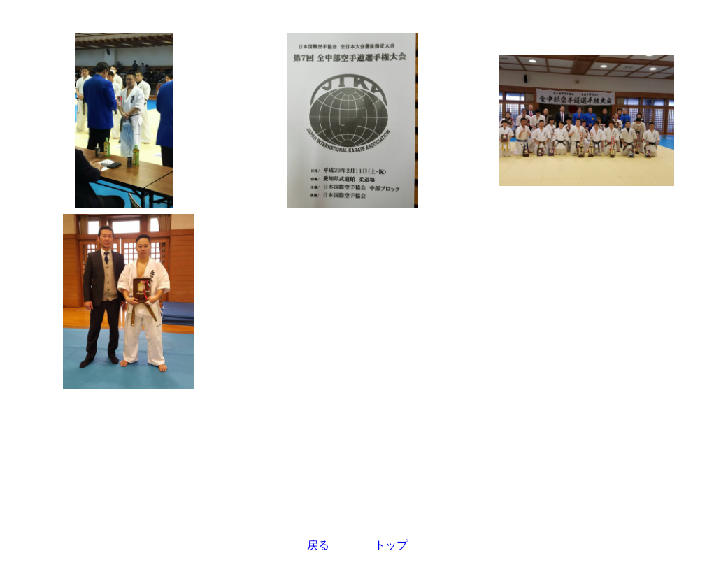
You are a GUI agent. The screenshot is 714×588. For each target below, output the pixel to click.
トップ (391, 545)
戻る (318, 545)
